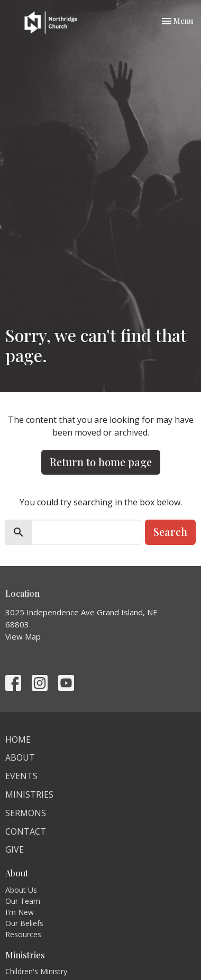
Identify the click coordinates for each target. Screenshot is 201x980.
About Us (21, 890)
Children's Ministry (36, 971)
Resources (23, 934)
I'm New (20, 912)
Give (15, 849)
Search (170, 531)
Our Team (23, 901)
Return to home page (101, 462)
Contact (26, 831)
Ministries (29, 794)
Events (21, 776)
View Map (23, 636)
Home (18, 739)
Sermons (26, 813)
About (20, 757)
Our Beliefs (24, 923)
